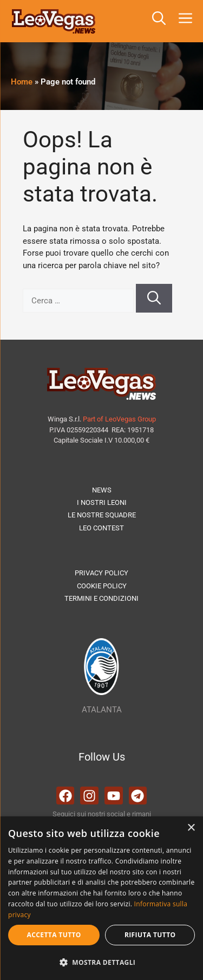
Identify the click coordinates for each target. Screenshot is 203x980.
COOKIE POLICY (102, 586)
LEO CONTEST (101, 528)
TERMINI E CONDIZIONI (101, 598)
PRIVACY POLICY (101, 573)
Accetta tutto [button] (54, 935)
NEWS (102, 490)
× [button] (191, 828)
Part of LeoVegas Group (119, 419)
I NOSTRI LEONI (102, 502)
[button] (159, 21)
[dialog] (101, 898)
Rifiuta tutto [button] (150, 935)
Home (22, 82)
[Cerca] (154, 298)
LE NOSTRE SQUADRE (102, 515)
